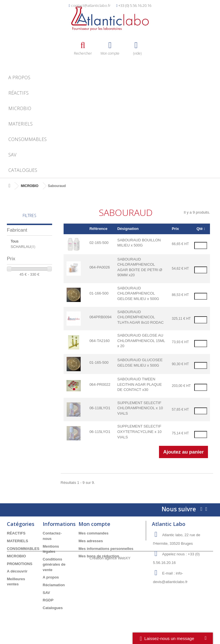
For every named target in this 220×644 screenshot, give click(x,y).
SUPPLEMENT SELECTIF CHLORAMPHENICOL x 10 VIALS (140, 408)
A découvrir (17, 571)
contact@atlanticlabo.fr (91, 5)
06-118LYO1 (100, 408)
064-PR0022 (100, 384)
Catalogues (23, 170)
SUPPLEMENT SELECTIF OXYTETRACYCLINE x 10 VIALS (139, 432)
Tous (14, 241)
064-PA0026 (100, 267)
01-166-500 (99, 293)
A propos (19, 77)
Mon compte (94, 524)
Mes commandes (94, 533)
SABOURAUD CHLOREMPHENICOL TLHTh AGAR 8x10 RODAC (140, 317)
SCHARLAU (23, 247)
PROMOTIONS (20, 564)
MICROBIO (20, 108)
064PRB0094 (100, 317)
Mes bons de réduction (99, 556)
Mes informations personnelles (106, 549)
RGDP (48, 600)
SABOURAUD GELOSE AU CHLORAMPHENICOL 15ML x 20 (141, 341)
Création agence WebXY (110, 628)
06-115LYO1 (100, 432)
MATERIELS (20, 124)
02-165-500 (99, 243)
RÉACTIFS (18, 93)
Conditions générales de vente (54, 565)
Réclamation (54, 585)
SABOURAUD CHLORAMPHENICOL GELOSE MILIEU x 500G (138, 293)
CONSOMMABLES (27, 139)
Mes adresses (91, 541)
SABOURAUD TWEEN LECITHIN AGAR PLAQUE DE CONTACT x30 (139, 384)
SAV (12, 155)
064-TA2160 (100, 341)
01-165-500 (99, 362)
